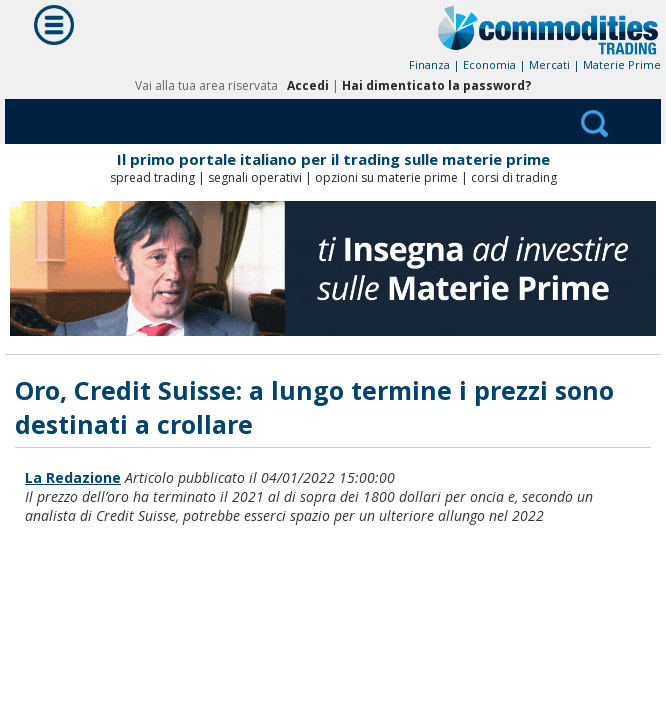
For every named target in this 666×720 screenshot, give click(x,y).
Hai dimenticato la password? (436, 85)
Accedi (308, 85)
